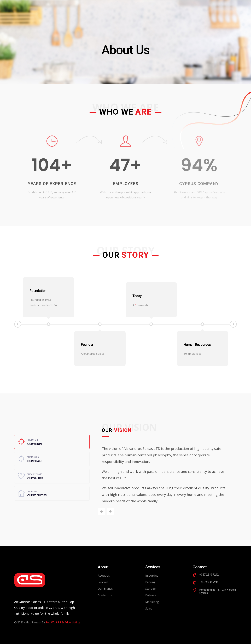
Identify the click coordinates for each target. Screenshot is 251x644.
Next (233, 324)
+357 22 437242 (209, 575)
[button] (102, 511)
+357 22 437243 (209, 582)
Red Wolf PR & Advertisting (63, 622)
